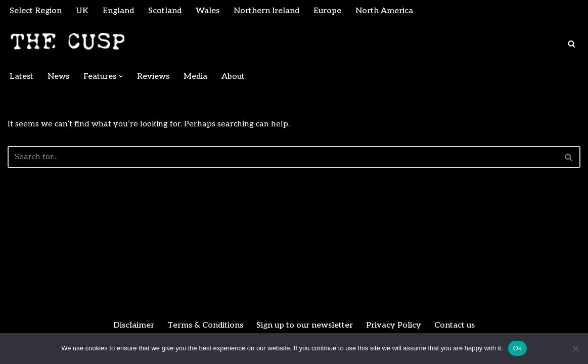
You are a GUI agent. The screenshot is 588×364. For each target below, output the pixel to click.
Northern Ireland (266, 11)
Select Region (36, 11)
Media (195, 77)
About (233, 77)
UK (82, 11)
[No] (575, 348)
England (118, 11)
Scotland (165, 11)
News (58, 77)
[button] (121, 76)
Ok (517, 348)
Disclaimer (134, 325)
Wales (208, 11)
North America (384, 11)
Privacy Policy (394, 325)
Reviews (153, 77)
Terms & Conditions (205, 325)
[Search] (572, 44)
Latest (21, 77)
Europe (327, 11)
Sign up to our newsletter (305, 325)
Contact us (455, 325)
